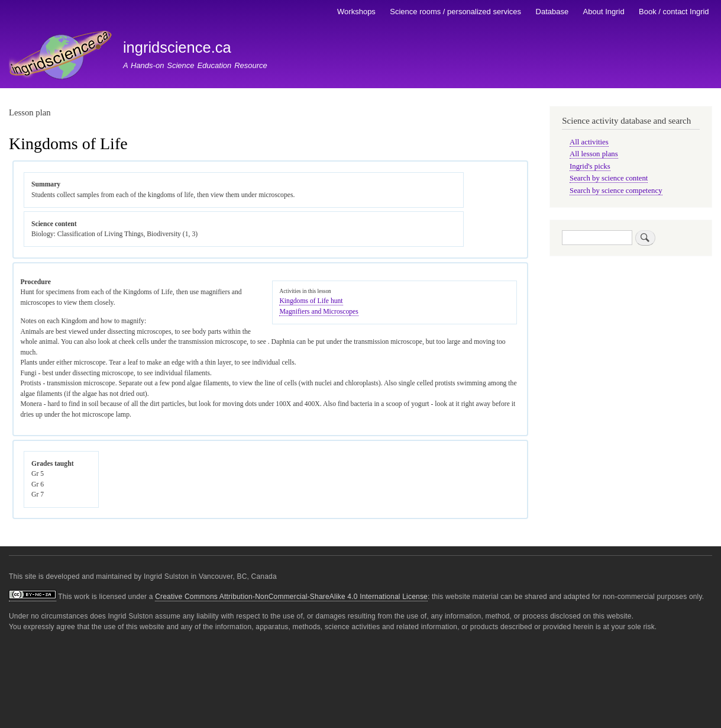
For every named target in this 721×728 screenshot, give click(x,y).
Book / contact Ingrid (674, 12)
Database (552, 12)
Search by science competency (616, 191)
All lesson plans (594, 154)
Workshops (356, 12)
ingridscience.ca (177, 47)
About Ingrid (604, 12)
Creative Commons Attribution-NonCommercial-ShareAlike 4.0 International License (291, 597)
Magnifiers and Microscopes (319, 312)
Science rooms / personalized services (455, 12)
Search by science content (609, 178)
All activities (589, 142)
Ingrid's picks (590, 166)
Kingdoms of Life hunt (311, 301)
